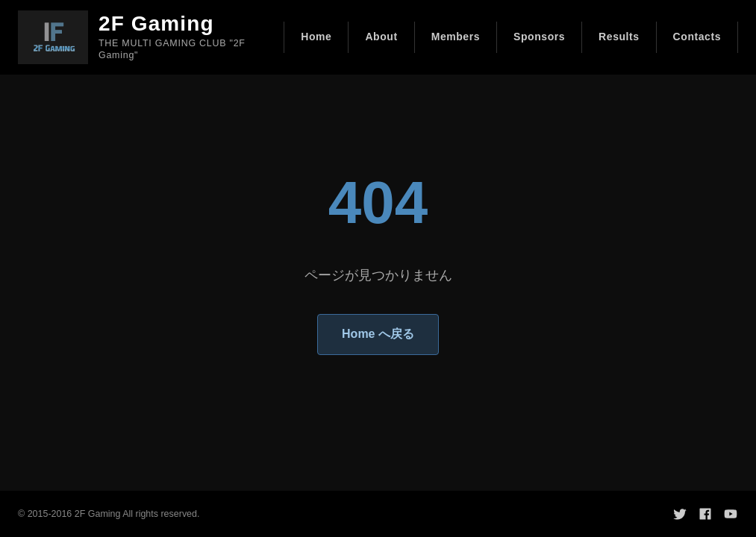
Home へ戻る (378, 334)
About (381, 37)
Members (456, 37)
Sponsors (539, 37)
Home (316, 37)
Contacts (697, 37)
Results (619, 37)
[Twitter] (680, 514)
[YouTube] (731, 514)
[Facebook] (705, 514)
